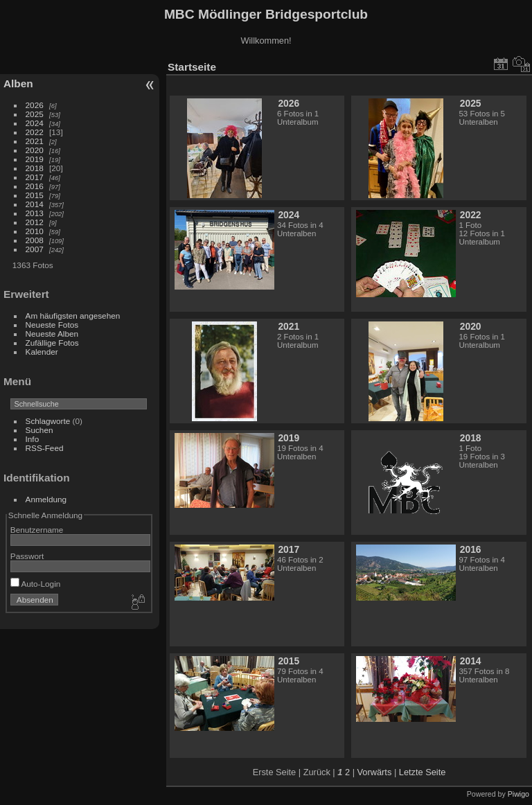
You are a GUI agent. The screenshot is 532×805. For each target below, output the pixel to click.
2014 (35, 204)
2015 (35, 195)
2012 (35, 222)
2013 (35, 213)
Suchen (39, 430)
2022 (35, 132)
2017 (35, 177)
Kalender (42, 352)
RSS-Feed (45, 448)
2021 (35, 141)
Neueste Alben (52, 334)
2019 (35, 159)
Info (33, 439)
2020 (35, 150)
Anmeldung (46, 499)
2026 (35, 105)
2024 (35, 123)
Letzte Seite (423, 772)
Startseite (192, 67)
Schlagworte (48, 421)
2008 (35, 240)
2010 (35, 231)
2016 (35, 186)
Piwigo (518, 794)
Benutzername (37, 530)
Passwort (27, 556)
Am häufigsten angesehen (73, 316)
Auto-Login (36, 584)
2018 (35, 168)
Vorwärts (375, 772)
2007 (35, 249)
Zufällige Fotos (52, 343)
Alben (18, 83)
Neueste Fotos (52, 325)
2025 (35, 114)
